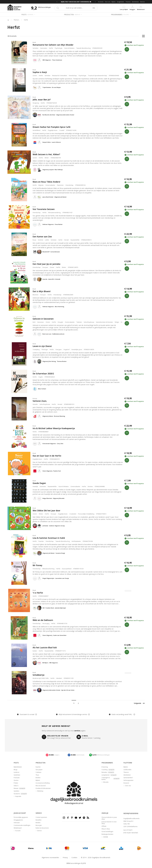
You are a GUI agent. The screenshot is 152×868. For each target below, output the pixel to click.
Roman (35, 399)
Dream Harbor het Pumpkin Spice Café (52, 127)
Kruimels (101, 2)
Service (142, 2)
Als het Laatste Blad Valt (45, 647)
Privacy (65, 857)
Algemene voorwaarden (50, 857)
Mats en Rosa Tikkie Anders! (46, 182)
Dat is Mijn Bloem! (42, 291)
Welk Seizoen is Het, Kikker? (46, 154)
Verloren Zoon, (40, 401)
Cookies (74, 857)
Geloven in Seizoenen (43, 319)
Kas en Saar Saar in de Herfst (47, 456)
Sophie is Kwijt (40, 72)
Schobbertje (39, 675)
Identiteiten (135, 2)
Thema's (128, 2)
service (77, 731)
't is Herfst (38, 593)
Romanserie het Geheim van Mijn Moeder (53, 45)
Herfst (26, 20)
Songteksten (120, 2)
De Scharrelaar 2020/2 (43, 374)
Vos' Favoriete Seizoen (44, 209)
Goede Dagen (39, 483)
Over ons (108, 2)
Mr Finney (37, 565)
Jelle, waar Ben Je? (42, 100)
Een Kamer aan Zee (42, 237)
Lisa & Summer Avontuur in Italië (49, 538)
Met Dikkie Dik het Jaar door (46, 511)
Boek (34, 42)
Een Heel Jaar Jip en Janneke (46, 264)
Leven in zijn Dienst (42, 346)
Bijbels (114, 2)
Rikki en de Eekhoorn (43, 620)
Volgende (139, 703)
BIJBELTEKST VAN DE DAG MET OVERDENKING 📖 (76, 2)
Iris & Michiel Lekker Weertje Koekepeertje (54, 428)
